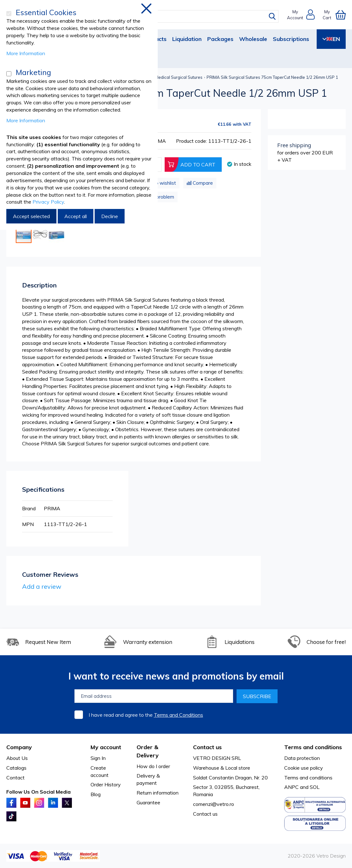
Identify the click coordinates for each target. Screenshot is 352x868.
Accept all (76, 216)
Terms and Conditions (179, 715)
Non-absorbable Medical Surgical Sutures (162, 77)
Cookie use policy (304, 768)
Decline (110, 216)
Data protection (302, 758)
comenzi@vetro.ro (214, 804)
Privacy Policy (48, 202)
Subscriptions (291, 39)
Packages (220, 39)
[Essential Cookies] (9, 14)
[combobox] (182, 16)
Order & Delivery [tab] (148, 751)
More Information (26, 53)
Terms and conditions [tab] (313, 747)
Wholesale (253, 39)
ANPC (291, 787)
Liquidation (187, 39)
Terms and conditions (308, 778)
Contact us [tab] (207, 747)
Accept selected (31, 216)
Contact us (205, 814)
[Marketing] (9, 74)
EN (331, 39)
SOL (315, 787)
